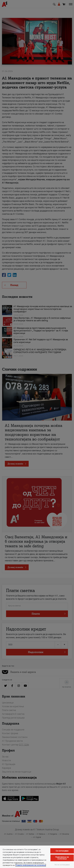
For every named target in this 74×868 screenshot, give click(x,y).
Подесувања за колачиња (62, 858)
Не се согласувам (62, 865)
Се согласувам (62, 851)
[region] (37, 857)
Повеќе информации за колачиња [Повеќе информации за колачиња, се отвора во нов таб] (31, 865)
